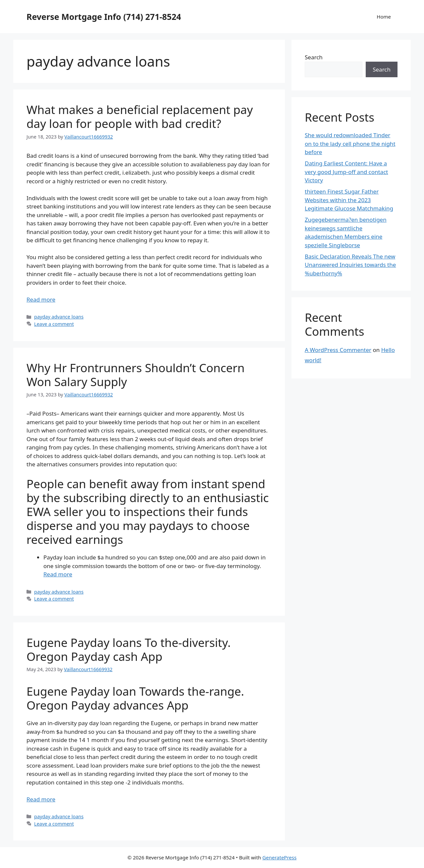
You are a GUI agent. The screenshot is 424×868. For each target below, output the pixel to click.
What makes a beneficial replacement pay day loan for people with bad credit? (140, 116)
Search (314, 57)
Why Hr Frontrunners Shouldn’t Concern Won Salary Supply (135, 375)
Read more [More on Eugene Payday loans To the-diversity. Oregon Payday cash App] (41, 799)
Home (384, 17)
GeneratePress (279, 857)
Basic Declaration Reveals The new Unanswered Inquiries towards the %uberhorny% (350, 265)
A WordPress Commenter (338, 350)
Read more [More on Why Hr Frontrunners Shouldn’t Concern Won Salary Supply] (58, 574)
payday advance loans (59, 317)
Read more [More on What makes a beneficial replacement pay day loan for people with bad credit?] (41, 299)
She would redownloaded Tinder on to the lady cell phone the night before (350, 144)
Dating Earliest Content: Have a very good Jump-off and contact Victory (346, 172)
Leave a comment (54, 324)
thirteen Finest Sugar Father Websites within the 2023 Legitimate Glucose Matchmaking (349, 200)
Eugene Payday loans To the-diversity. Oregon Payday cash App (129, 649)
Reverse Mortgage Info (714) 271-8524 (104, 17)
